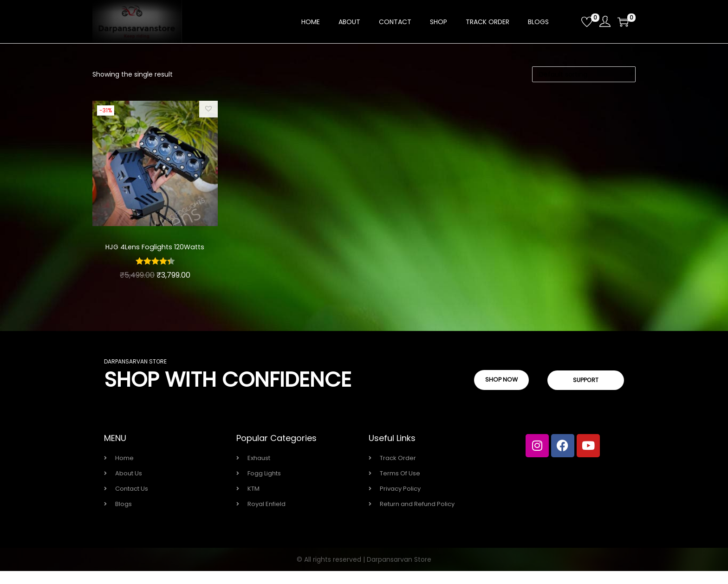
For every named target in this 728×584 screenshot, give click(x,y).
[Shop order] (584, 74)
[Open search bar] (571, 21)
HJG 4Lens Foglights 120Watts (155, 253)
